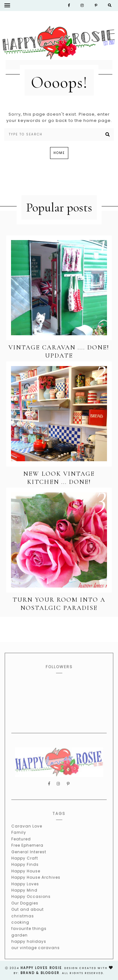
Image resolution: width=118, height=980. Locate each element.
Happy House (26, 879)
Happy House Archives (36, 885)
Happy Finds (25, 872)
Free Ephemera (27, 853)
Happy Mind (24, 898)
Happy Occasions (31, 904)
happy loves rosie (41, 968)
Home (59, 153)
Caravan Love (27, 834)
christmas (23, 924)
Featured (21, 847)
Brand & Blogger (40, 973)
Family (19, 840)
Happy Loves (25, 892)
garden (20, 943)
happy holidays (29, 949)
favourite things (29, 936)
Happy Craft (25, 866)
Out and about (28, 917)
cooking (20, 930)
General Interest (29, 860)
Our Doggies (25, 911)
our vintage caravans (36, 956)
